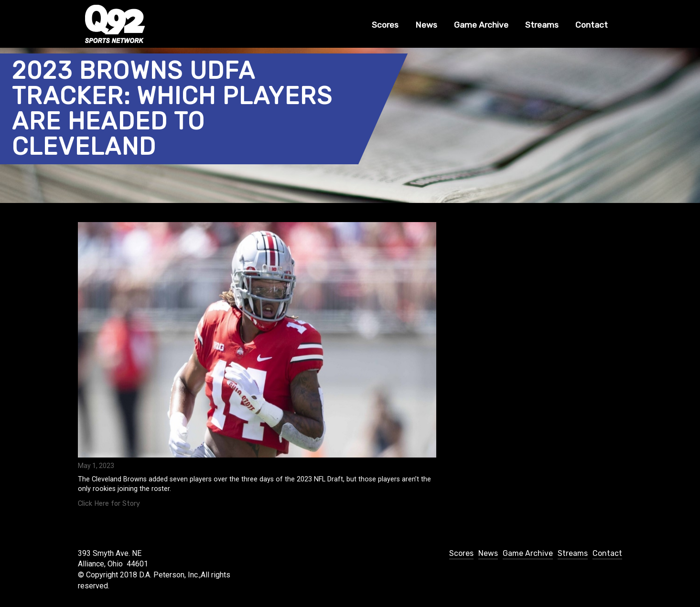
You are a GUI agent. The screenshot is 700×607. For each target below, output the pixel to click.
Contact (592, 25)
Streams (542, 25)
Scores (385, 25)
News (426, 25)
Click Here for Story (109, 504)
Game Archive (481, 25)
